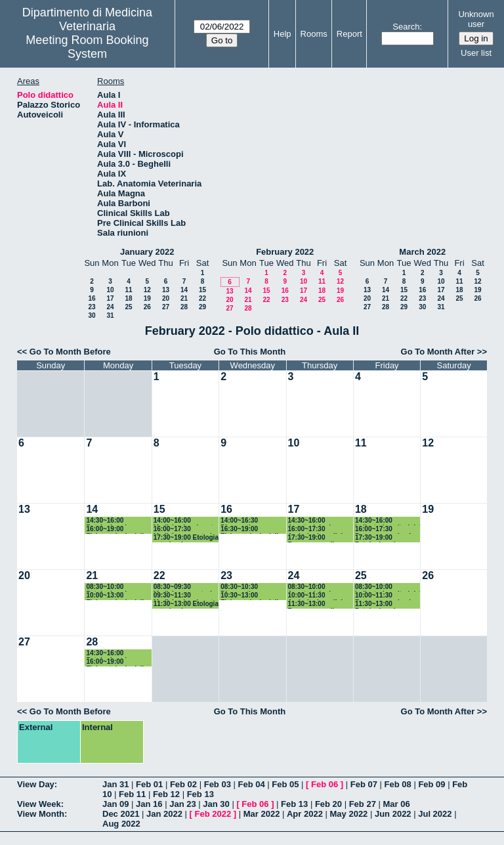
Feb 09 (431, 784)
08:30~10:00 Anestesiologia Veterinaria (311, 587)
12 (147, 290)
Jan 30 (216, 804)
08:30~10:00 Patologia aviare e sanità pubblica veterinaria (114, 587)
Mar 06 (396, 804)
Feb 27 (363, 804)
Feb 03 (218, 784)
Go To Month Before (70, 352)
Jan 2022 (164, 814)
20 (166, 298)
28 (184, 307)
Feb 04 (251, 784)
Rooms (314, 34)
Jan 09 (115, 804)
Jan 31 (115, 784)
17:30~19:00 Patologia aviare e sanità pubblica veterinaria (383, 538)
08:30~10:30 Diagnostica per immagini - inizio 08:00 (246, 587)
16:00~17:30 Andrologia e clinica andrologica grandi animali (319, 530)
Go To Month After (438, 352)
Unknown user (476, 19)
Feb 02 (183, 784)
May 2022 (349, 814)
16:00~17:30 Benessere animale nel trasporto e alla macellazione (385, 530)
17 (110, 298)
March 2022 (422, 252)
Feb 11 (132, 794)
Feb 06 (325, 784)
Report (349, 34)
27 (166, 307)
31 (110, 315)
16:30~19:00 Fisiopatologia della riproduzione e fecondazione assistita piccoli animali (251, 530)
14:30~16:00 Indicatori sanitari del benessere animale (388, 521)
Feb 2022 (213, 814)
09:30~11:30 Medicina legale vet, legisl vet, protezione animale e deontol (186, 596)
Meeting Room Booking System (87, 47)
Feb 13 (200, 794)
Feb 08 (398, 784)
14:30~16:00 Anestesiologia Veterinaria (311, 521)
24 (110, 307)
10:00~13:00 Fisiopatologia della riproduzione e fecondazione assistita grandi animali (116, 596)
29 (202, 307)
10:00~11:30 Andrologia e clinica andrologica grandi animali (319, 596)
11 (128, 290)
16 (92, 298)
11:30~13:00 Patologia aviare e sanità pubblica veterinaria (383, 604)
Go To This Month (250, 352)
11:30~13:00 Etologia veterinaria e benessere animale (186, 604)
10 (110, 290)
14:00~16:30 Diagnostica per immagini (245, 521)
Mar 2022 (262, 814)
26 (147, 307)
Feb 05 (285, 784)
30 (92, 315)
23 (92, 307)
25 (128, 307)
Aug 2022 (121, 824)
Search (406, 27)
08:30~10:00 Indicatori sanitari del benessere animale (388, 587)
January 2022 (147, 252)
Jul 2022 (435, 814)
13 (166, 290)
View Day (36, 784)
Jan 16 (149, 804)
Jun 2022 (393, 814)
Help (283, 34)
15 (202, 290)
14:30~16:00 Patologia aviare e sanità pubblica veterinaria (114, 521)
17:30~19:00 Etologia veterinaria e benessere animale (186, 538)
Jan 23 (182, 804)
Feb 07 (364, 784)
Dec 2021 (121, 814)
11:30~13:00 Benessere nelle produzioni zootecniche (313, 604)
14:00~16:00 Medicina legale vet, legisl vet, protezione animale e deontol (186, 521)
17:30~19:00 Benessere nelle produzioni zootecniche (313, 538)
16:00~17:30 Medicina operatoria (184, 530)
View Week (39, 804)
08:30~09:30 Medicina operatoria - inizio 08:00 (187, 587)
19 (147, 298)
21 (184, 298)
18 (128, 298)
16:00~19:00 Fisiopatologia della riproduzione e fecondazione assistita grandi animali (116, 530)
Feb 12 (166, 794)
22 (202, 298)
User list (476, 53)
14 (184, 290)
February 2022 (285, 252)
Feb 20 (328, 804)
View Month (41, 814)
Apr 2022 (305, 814)
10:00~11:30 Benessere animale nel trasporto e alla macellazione (385, 596)
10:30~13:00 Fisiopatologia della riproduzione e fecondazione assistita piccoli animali (251, 596)
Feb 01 (149, 784)
